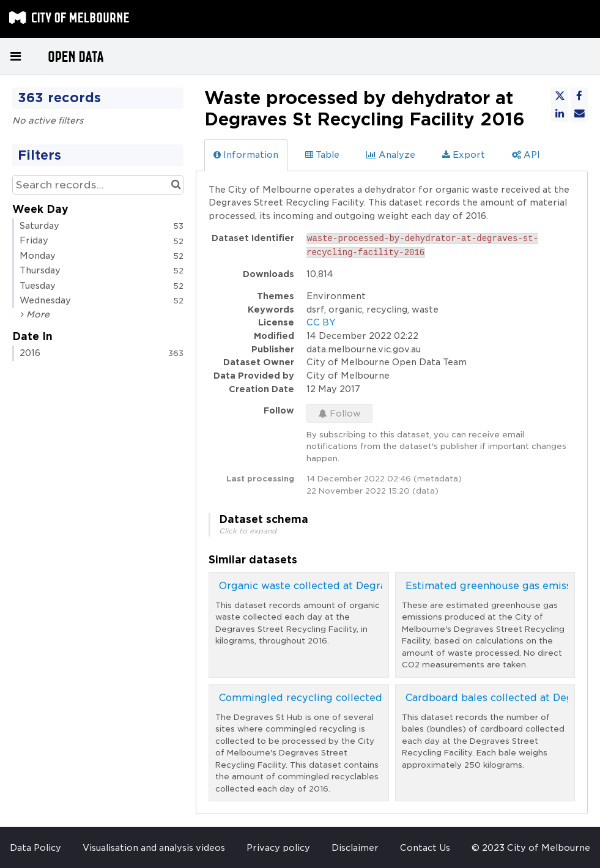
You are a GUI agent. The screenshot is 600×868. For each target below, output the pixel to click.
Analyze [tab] (391, 155)
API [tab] (526, 155)
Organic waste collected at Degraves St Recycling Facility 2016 (377, 586)
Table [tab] (322, 155)
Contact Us (425, 848)
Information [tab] (246, 155)
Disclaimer (355, 848)
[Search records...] (98, 185)
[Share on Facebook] (579, 96)
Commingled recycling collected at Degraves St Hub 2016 (364, 698)
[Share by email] (579, 113)
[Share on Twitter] (560, 96)
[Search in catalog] (176, 185)
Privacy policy (278, 848)
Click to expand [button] (248, 531)
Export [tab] (464, 155)
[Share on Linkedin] (560, 113)
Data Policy (35, 848)
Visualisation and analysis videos (154, 848)
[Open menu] (15, 56)
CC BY (321, 322)
